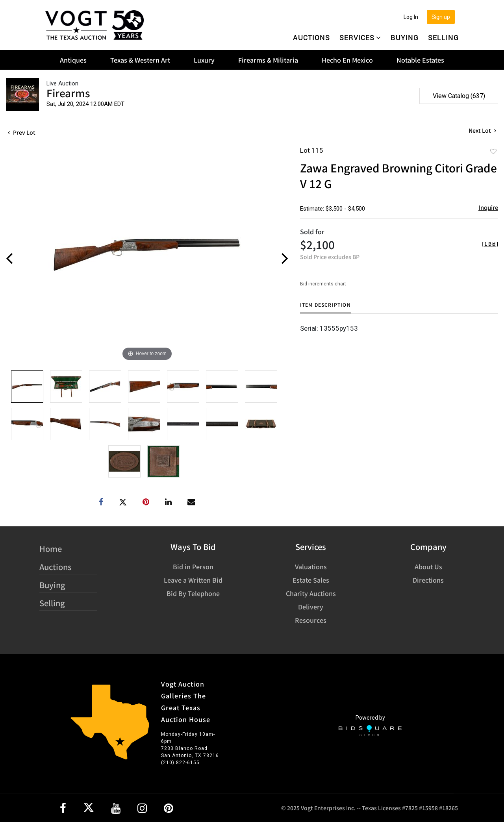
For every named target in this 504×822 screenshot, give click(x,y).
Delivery (311, 607)
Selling (443, 37)
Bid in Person (193, 567)
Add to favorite (493, 151)
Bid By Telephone (193, 593)
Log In (411, 17)
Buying (405, 37)
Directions (428, 580)
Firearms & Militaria (268, 60)
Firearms (68, 93)
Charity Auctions (311, 593)
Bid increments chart (323, 284)
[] (490, 243)
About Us (428, 567)
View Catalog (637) (459, 96)
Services (360, 37)
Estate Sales (311, 580)
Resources (311, 620)
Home (51, 549)
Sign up (441, 17)
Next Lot (482, 131)
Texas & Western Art (140, 60)
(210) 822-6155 (180, 763)
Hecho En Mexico (347, 60)
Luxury (204, 60)
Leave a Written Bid (193, 580)
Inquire (488, 207)
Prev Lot (22, 132)
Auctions (311, 37)
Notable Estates (420, 60)
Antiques (73, 60)
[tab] (325, 308)
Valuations (311, 567)
